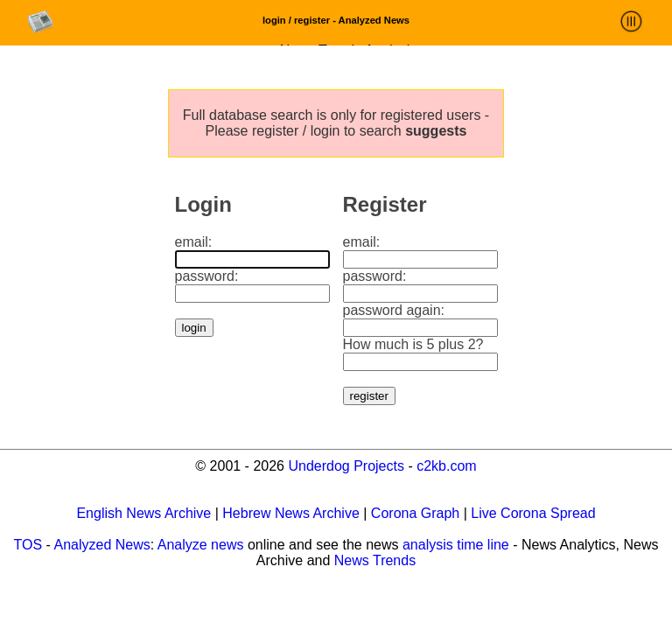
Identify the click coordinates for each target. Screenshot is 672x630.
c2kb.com (446, 466)
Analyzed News (101, 545)
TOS (28, 545)
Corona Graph (415, 513)
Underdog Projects (346, 466)
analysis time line (456, 545)
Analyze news (201, 545)
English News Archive (143, 513)
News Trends (375, 560)
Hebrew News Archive (291, 513)
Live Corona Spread (533, 513)
